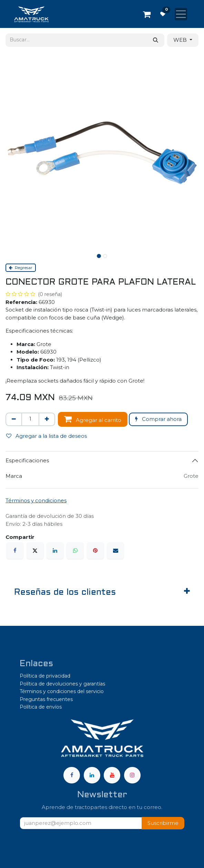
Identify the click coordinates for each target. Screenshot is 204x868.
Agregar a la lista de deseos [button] (47, 436)
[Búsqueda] (156, 40)
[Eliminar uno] (14, 419)
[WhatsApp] (75, 551)
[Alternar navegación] (181, 14)
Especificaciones (27, 460)
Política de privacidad (45, 676)
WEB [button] (181, 40)
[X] (35, 551)
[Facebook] (15, 551)
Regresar (21, 268)
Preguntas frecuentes (46, 699)
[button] (163, 823)
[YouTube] (112, 775)
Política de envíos (41, 707)
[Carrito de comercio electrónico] (147, 14)
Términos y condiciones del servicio (62, 691)
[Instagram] (132, 775)
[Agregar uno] (47, 419)
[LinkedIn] (55, 551)
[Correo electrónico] (115, 551)
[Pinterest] (95, 551)
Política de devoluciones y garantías (62, 684)
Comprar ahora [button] (158, 419)
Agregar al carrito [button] (93, 419)
